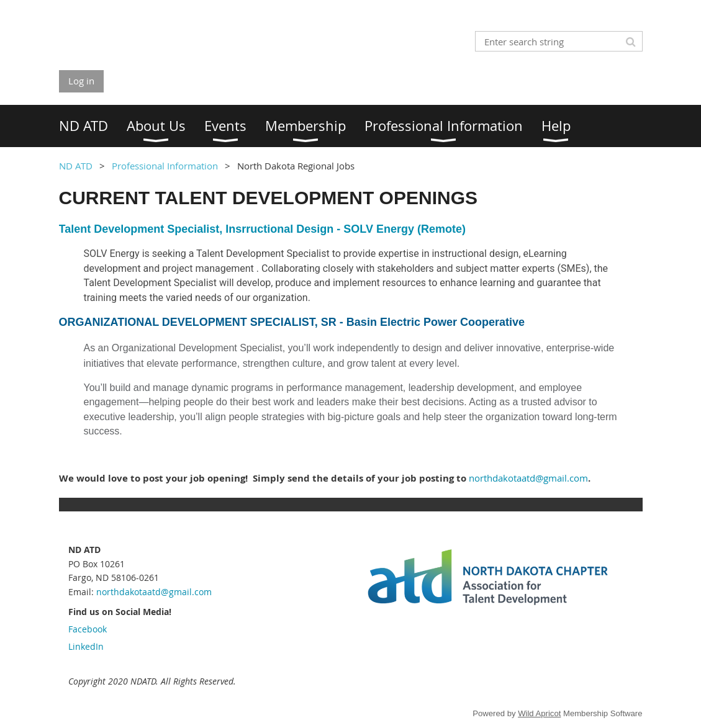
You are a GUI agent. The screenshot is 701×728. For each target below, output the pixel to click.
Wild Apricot (539, 713)
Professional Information (165, 166)
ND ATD (76, 166)
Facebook (88, 629)
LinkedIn (86, 646)
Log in (81, 81)
